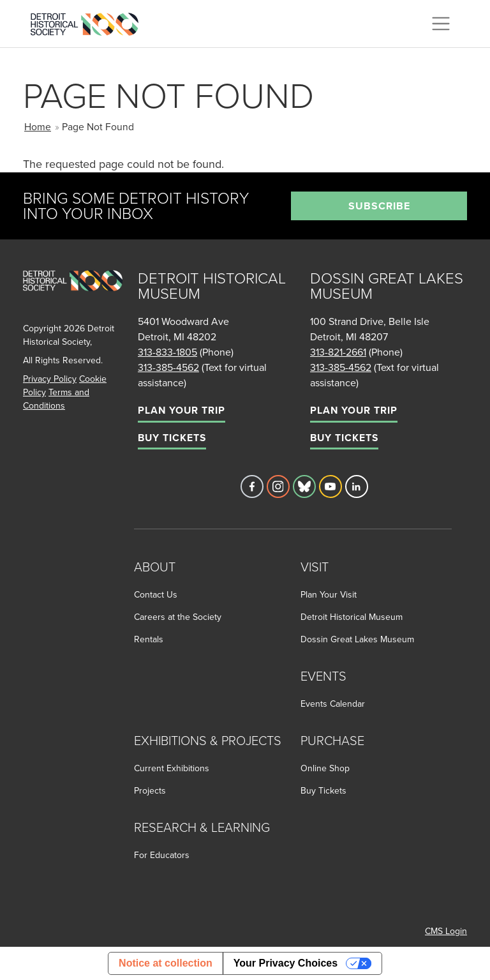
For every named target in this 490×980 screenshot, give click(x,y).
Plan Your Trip (182, 410)
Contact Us (156, 594)
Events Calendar (333, 704)
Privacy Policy (50, 379)
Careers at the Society (178, 617)
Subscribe (379, 206)
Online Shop (325, 768)
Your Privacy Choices (286, 963)
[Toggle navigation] (441, 24)
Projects (150, 790)
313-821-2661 (338, 352)
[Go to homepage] (73, 295)
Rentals (149, 639)
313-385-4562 (168, 367)
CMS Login (446, 931)
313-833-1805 (167, 352)
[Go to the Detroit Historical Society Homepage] (90, 22)
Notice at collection (166, 963)
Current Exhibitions (172, 768)
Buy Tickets (172, 438)
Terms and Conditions (56, 399)
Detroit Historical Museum (352, 617)
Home (38, 126)
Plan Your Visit (329, 594)
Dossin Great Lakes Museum (357, 639)
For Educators (162, 855)
